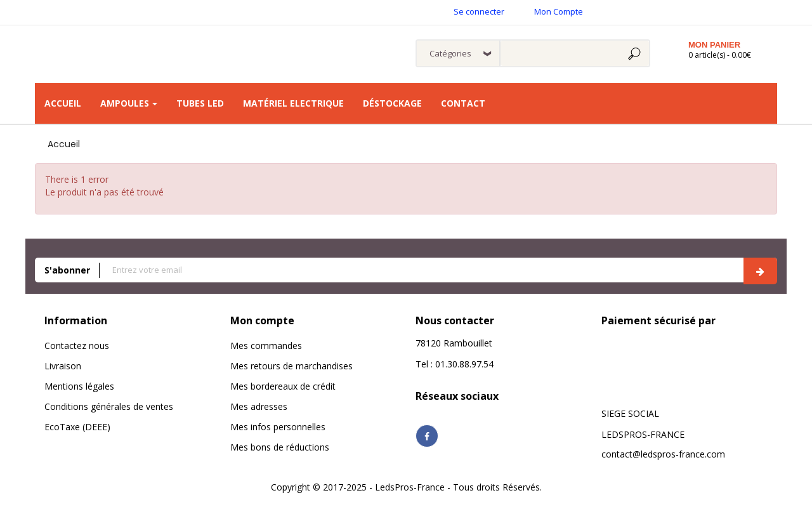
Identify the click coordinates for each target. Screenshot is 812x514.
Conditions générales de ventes (109, 406)
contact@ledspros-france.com (663, 454)
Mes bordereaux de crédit (283, 386)
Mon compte (262, 320)
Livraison (63, 366)
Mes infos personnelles (278, 427)
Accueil (64, 144)
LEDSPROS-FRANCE (643, 434)
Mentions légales (79, 386)
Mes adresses (259, 406)
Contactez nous (77, 346)
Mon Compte (559, 11)
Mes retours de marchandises (291, 366)
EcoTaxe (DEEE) (77, 427)
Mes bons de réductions (280, 447)
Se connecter (479, 11)
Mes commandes (266, 346)
